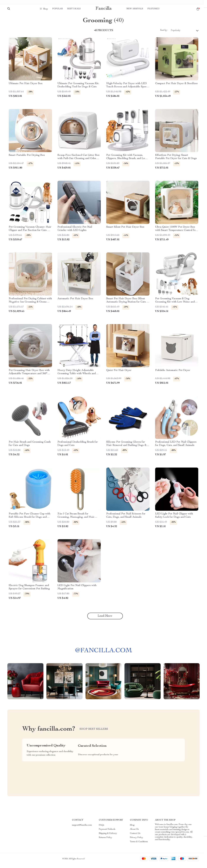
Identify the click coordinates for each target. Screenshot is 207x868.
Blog (132, 829)
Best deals (74, 9)
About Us (134, 833)
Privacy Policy (136, 841)
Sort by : (164, 34)
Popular (58, 9)
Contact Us (135, 837)
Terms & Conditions (139, 845)
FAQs (101, 829)
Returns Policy (105, 841)
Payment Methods (107, 833)
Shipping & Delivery (108, 837)
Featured (153, 9)
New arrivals (135, 9)
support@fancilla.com (82, 829)
